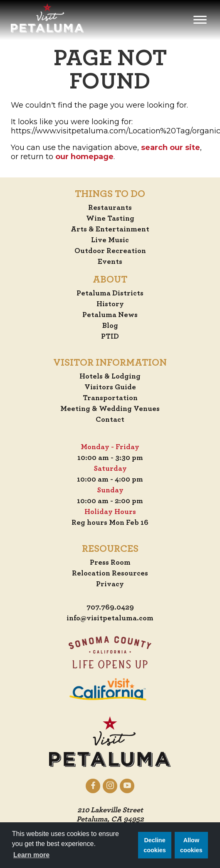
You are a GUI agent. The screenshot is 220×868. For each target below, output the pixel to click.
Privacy (110, 584)
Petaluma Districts (110, 293)
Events (110, 262)
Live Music (110, 240)
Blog (110, 326)
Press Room (110, 563)
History (110, 304)
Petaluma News (110, 315)
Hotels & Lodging (110, 376)
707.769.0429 (110, 607)
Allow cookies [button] (191, 845)
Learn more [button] (31, 855)
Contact (110, 420)
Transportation (110, 398)
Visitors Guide (110, 387)
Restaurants (110, 208)
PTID (110, 337)
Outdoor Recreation (110, 251)
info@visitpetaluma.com (110, 618)
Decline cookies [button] (155, 845)
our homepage (84, 157)
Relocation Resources (110, 573)
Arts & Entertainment (110, 229)
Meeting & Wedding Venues (110, 409)
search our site (171, 148)
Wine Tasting (110, 219)
